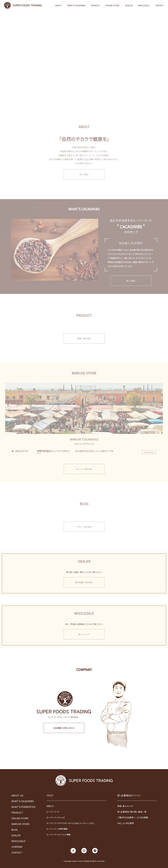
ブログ (50, 795)
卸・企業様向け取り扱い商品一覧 (132, 812)
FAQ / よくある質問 (126, 823)
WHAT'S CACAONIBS (76, 5)
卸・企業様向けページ (129, 795)
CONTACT (159, 5)
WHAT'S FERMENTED (23, 807)
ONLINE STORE (113, 5)
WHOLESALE (144, 5)
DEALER (129, 5)
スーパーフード (53, 812)
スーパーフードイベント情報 (58, 835)
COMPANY (17, 847)
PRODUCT (96, 5)
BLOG (15, 830)
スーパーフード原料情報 (57, 829)
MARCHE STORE (20, 824)
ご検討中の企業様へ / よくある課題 (133, 817)
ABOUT (58, 5)
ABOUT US (17, 795)
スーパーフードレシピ (56, 817)
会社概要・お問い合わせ (64, 728)
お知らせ (50, 806)
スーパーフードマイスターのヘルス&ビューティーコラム (70, 823)
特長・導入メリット (125, 806)
